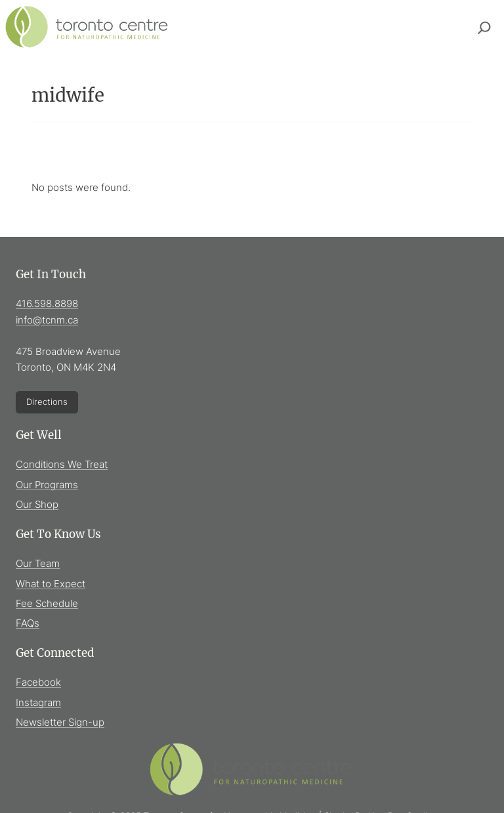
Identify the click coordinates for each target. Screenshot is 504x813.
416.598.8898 (47, 303)
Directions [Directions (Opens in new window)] (47, 402)
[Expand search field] (484, 28)
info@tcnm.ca (47, 320)
